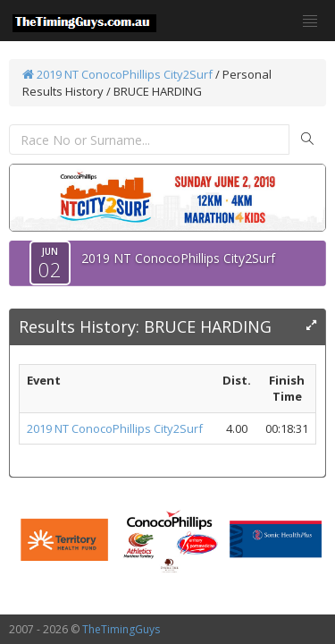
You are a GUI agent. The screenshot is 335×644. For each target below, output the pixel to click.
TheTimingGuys (121, 629)
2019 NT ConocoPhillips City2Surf (117, 74)
